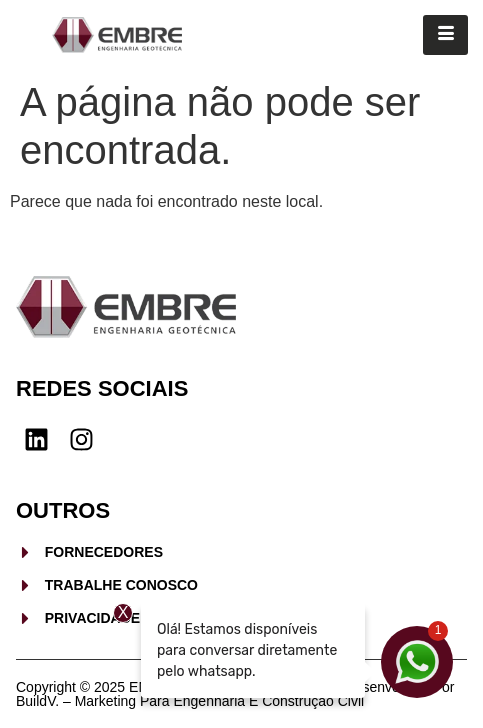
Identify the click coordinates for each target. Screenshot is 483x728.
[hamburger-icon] (445, 35)
